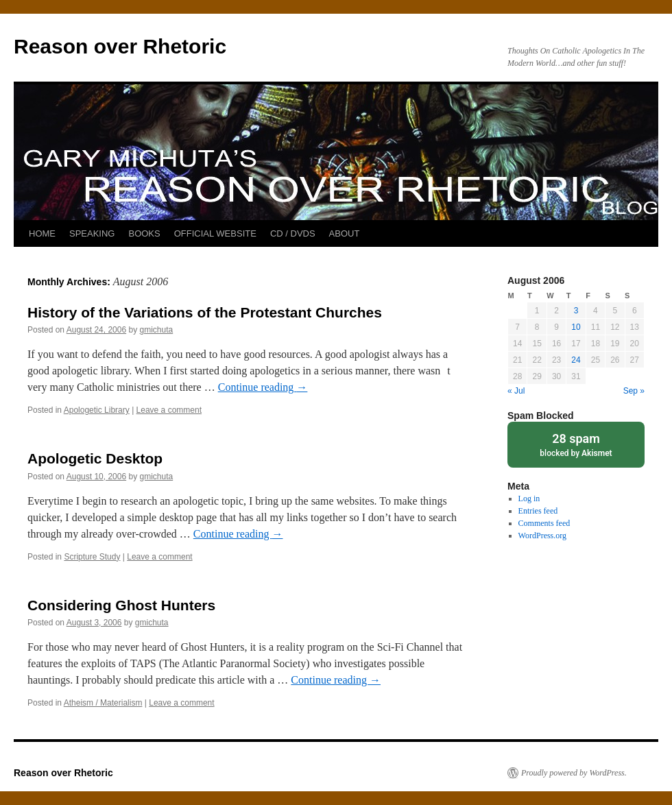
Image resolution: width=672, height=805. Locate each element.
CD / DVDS (293, 233)
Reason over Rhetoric (120, 46)
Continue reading (263, 387)
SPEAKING (92, 233)
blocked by (576, 444)
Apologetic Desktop (95, 458)
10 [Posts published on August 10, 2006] (576, 327)
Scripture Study (92, 557)
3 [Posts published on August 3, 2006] (576, 311)
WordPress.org (542, 536)
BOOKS (144, 233)
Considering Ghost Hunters (121, 605)
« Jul (516, 391)
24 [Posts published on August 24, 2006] (576, 360)
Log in (529, 498)
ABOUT (345, 233)
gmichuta (157, 330)
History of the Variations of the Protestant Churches (205, 312)
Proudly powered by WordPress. (574, 773)
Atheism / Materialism (103, 703)
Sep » (634, 391)
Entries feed (538, 511)
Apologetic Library (97, 410)
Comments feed (544, 523)
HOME (42, 233)
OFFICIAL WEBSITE (215, 233)
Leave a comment (169, 410)
